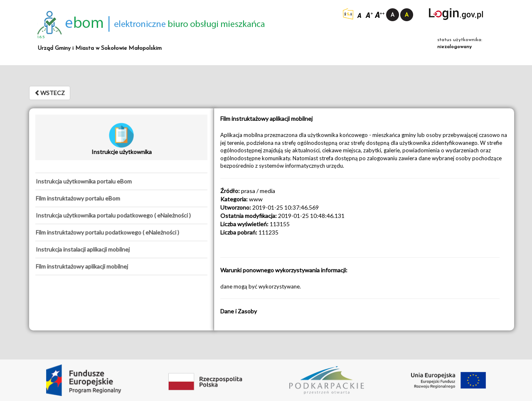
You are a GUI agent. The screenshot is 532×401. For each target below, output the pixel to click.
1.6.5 (41, 37)
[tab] (121, 181)
